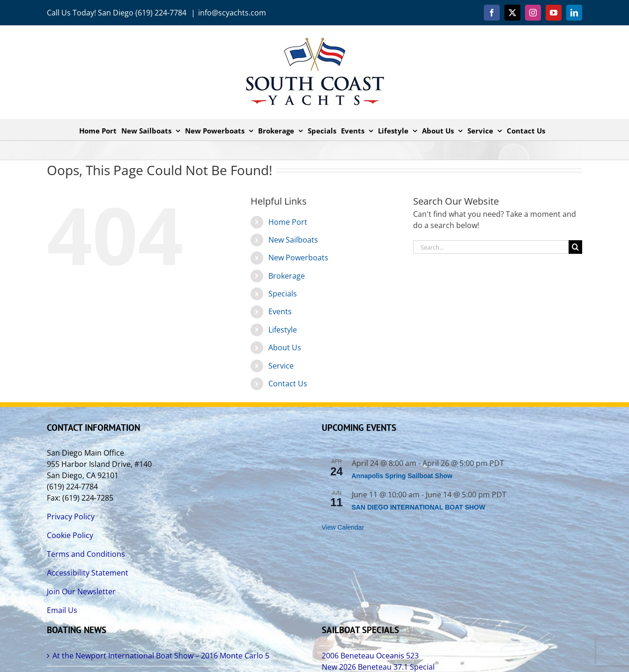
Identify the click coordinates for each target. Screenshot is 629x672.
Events (280, 311)
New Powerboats (298, 258)
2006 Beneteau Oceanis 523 (370, 656)
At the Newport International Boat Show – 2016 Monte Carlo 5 (161, 656)
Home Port (288, 222)
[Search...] (491, 247)
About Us (285, 347)
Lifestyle (283, 330)
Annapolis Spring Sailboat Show (402, 476)
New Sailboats (293, 240)
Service (281, 366)
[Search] (575, 247)
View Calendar (343, 527)
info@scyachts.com (232, 13)
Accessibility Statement (88, 573)
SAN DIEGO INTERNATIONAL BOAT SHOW (418, 507)
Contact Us (288, 384)
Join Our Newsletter (81, 591)
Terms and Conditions (86, 554)
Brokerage (287, 276)
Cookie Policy (70, 535)
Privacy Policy (71, 517)
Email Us (62, 610)
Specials (283, 294)
